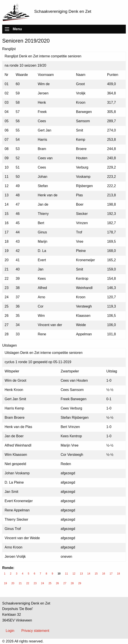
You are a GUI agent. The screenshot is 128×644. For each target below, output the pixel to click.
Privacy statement (35, 631)
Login (10, 631)
